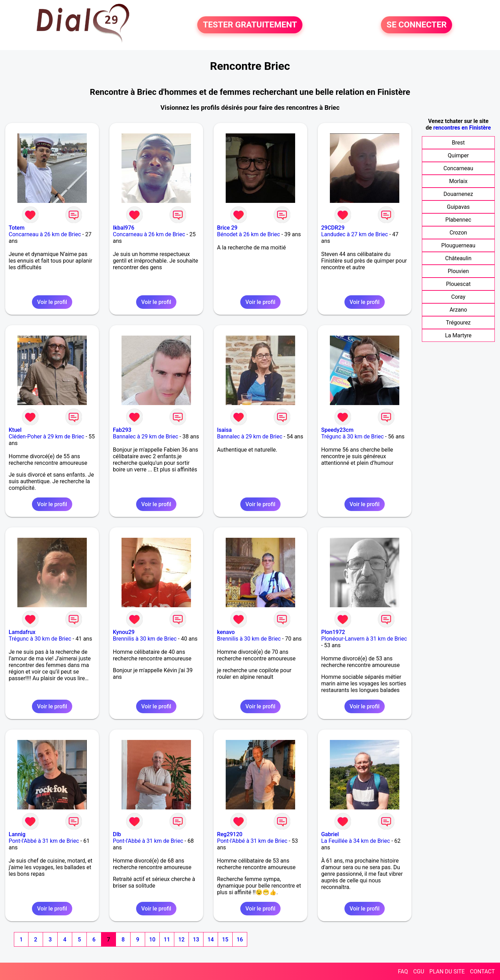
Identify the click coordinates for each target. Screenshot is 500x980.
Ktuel (15, 430)
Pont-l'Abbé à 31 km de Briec (44, 841)
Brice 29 (227, 228)
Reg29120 (230, 834)
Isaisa (224, 430)
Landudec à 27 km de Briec (355, 234)
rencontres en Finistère (462, 128)
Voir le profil (52, 302)
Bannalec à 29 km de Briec (145, 437)
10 (152, 940)
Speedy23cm (337, 430)
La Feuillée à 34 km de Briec (356, 841)
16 (240, 940)
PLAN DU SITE (447, 971)
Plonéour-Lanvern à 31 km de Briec (364, 639)
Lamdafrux (22, 632)
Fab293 (122, 430)
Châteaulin (458, 258)
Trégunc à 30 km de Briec (352, 437)
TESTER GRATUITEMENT (250, 25)
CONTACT (482, 971)
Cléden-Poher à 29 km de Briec (47, 437)
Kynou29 (124, 632)
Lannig (17, 834)
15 (225, 940)
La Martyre (458, 335)
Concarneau (458, 168)
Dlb (117, 834)
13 (196, 940)
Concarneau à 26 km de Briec (45, 234)
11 (167, 940)
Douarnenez (458, 194)
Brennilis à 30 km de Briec (145, 639)
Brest (458, 143)
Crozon (458, 233)
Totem (17, 228)
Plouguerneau (458, 245)
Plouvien (458, 271)
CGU (419, 971)
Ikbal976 (124, 228)
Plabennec (459, 220)
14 (210, 940)
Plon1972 (333, 632)
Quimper (459, 155)
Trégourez (458, 323)
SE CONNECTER (416, 25)
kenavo (226, 632)
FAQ (403, 971)
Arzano (458, 310)
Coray (458, 297)
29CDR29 (333, 228)
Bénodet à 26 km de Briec (248, 234)
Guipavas (458, 207)
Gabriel (330, 834)
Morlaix (458, 181)
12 (181, 940)
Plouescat (458, 284)
